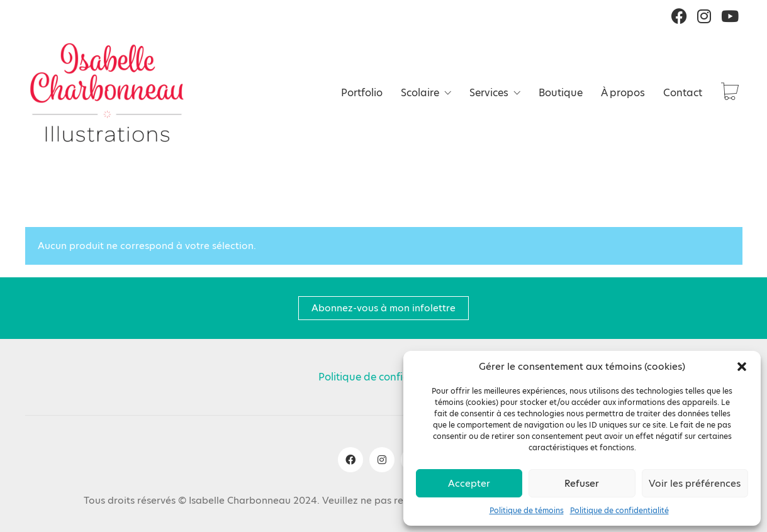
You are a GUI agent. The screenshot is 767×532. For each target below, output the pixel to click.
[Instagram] (382, 460)
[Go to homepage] (107, 92)
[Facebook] (350, 460)
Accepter (469, 483)
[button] (742, 367)
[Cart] (730, 93)
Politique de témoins (527, 511)
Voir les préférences (695, 483)
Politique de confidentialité (619, 511)
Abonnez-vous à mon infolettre (383, 308)
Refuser (582, 483)
